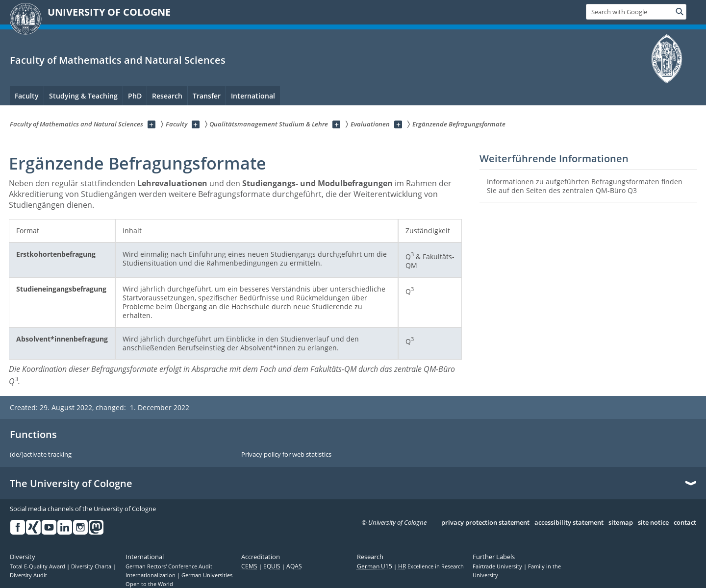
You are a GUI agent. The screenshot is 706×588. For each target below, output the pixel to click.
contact (685, 523)
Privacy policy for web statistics (286, 455)
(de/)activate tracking (41, 455)
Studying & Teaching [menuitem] (83, 96)
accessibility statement (569, 523)
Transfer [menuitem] (207, 96)
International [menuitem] (253, 96)
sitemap (621, 523)
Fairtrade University (498, 566)
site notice (653, 523)
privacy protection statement (485, 523)
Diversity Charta (92, 566)
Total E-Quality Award (38, 566)
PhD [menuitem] (135, 96)
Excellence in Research (431, 566)
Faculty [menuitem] (27, 96)
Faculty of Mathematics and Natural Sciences (118, 60)
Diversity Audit (28, 575)
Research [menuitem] (167, 96)
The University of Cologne (71, 484)
